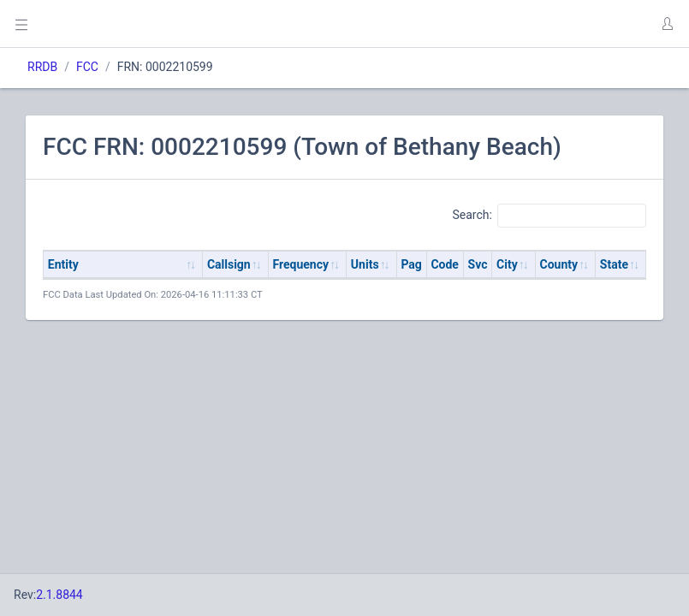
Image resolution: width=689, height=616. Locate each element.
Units (365, 264)
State (614, 264)
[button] (667, 24)
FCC (87, 67)
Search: (549, 216)
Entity (63, 264)
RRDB (42, 67)
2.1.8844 (59, 595)
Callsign (229, 264)
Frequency (301, 264)
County (559, 264)
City (507, 264)
